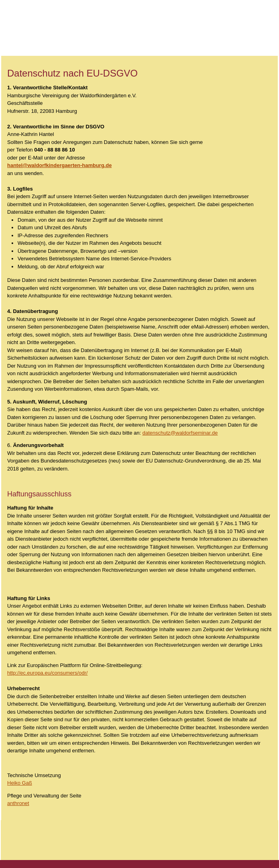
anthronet (18, 803)
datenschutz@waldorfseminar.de (180, 433)
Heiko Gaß (20, 783)
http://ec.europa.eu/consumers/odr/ (47, 673)
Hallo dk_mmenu (259, 21)
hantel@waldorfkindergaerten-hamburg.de (59, 165)
